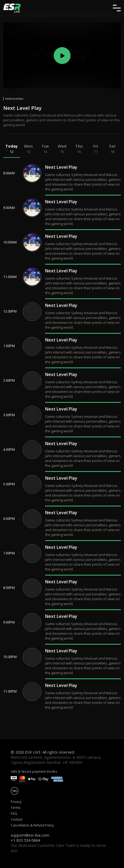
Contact (17, 819)
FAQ (14, 813)
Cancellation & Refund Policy (32, 825)
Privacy (16, 802)
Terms (16, 808)
